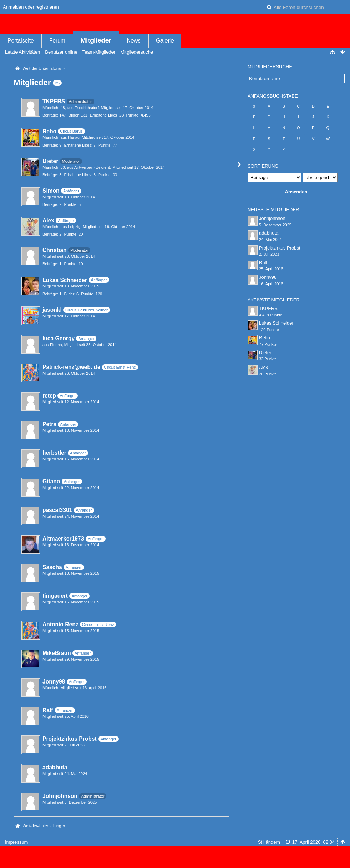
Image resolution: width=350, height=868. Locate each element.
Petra (49, 424)
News (134, 41)
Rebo (49, 131)
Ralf (48, 710)
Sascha (52, 567)
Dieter (50, 161)
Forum (57, 41)
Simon (51, 191)
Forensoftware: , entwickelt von (175, 854)
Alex (48, 220)
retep (49, 396)
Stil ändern (269, 842)
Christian (55, 250)
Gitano (51, 481)
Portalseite (21, 41)
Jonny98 (54, 682)
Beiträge (50, 115)
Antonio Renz (60, 624)
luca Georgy (59, 338)
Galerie (165, 41)
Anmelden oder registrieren (31, 7)
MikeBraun (57, 653)
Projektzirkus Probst (70, 739)
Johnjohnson (60, 796)
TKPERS (54, 101)
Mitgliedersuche (270, 67)
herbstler (54, 453)
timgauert (55, 596)
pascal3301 (57, 510)
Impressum (16, 842)
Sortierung (263, 166)
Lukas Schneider (65, 280)
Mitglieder (96, 40)
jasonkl (52, 310)
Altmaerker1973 (63, 539)
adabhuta (55, 767)
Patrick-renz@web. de (71, 367)
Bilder (74, 115)
